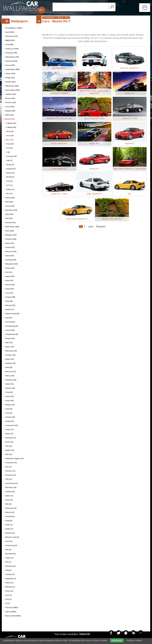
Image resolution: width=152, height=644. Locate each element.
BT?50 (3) (10, 177)
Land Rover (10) (12, 483)
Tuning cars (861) (12, 49)
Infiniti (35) (9, 384)
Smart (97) (9, 280)
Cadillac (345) (11, 94)
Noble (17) (9, 434)
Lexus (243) (10, 206)
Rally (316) (9, 115)
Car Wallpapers (49, 18)
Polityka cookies (134, 640)
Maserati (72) (10, 305)
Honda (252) (10, 198)
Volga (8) (9, 521)
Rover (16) (9, 442)
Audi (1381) (10, 32)
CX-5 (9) (9, 148)
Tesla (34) (9, 392)
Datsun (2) (9, 583)
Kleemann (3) (10, 566)
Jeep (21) (9, 413)
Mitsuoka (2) (10, 587)
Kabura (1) (10, 189)
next (91, 227)
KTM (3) (8, 570)
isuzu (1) (9, 595)
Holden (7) (9, 529)
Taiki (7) (9, 160)
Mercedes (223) (11, 210)
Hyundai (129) (11, 260)
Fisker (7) (9, 525)
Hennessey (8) (11, 508)
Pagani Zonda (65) (12, 314)
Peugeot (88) (10, 297)
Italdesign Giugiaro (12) (14, 458)
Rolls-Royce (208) (12, 227)
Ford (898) (9, 45)
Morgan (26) (10, 405)
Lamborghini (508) (12, 69)
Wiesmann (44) (11, 351)
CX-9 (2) (9, 181)
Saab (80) (9, 301)
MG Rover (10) (11, 487)
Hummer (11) (10, 471)
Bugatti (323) (10, 111)
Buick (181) (10, 243)
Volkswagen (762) (12, 57)
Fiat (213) (9, 218)
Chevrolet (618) (11, 61)
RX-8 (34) (10, 131)
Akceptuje (117, 640)
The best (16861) (12, 607)
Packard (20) (10, 417)
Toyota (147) (10, 247)
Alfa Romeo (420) (12, 86)
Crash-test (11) (11, 463)
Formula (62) (10, 322)
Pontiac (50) (10, 338)
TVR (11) (9, 479)
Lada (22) (9, 409)
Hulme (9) (9, 496)
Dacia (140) (10, 256)
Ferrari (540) (10, 65)
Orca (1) (8, 599)
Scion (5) (9, 541)
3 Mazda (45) (11, 127)
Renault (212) (10, 223)
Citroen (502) (10, 73)
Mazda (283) (10, 119)
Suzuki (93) (10, 289)
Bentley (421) (10, 82)
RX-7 (67, 18)
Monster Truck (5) (12, 537)
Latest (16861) (11, 612)
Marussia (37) (11, 372)
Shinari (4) (10, 173)
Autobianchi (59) (12, 334)
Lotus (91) (9, 293)
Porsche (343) (11, 102)
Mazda (60, 18)
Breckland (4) (11, 554)
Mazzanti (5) (10, 533)
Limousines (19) (12, 425)
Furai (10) (10, 144)
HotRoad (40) (10, 363)
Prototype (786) (11, 53)
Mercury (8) (10, 512)
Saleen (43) (10, 359)
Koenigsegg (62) (12, 326)
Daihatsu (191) (11, 235)
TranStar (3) (10, 574)
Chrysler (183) (11, 239)
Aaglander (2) (11, 579)
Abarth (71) (10, 309)
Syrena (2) (9, 591)
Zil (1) (7, 603)
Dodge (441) (10, 78)
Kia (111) (9, 272)
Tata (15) (9, 446)
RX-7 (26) (10, 140)
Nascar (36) (10, 376)
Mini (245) (9, 202)
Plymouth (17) (11, 438)
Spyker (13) (10, 450)
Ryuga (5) (10, 165)
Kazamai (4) (11, 169)
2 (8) (8, 152)
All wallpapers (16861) (14, 28)
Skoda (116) (10, 268)
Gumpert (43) (10, 355)
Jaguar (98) (10, 276)
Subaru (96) (10, 285)
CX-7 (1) (9, 185)
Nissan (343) (10, 98)
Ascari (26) (9, 401)
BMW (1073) (10, 40)
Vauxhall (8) (10, 516)
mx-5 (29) (10, 136)
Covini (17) (9, 429)
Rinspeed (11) (11, 475)
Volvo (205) (10, 231)
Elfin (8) (8, 504)
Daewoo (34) (10, 388)
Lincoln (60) (10, 330)
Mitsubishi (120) (12, 264)
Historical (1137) (12, 36)
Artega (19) (10, 421)
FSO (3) (8, 562)
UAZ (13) (9, 454)
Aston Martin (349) (12, 90)
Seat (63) (9, 318)
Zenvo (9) (9, 500)
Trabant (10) (10, 492)
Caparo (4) (9, 558)
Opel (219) (9, 214)
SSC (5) (8, 550)
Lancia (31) (10, 396)
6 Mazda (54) (11, 123)
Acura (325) (10, 107)
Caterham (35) (11, 380)
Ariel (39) (9, 367)
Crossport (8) (12, 156)
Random (101, 227)
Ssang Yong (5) (11, 545)
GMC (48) (9, 343)
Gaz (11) (9, 467)
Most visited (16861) (13, 616)
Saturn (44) (10, 347)
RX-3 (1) (9, 194)
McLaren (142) (11, 251)
